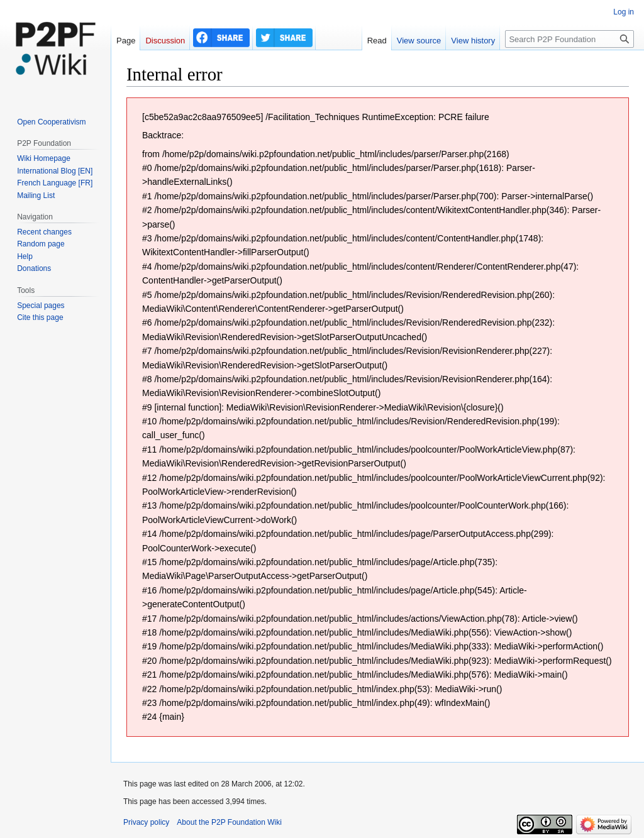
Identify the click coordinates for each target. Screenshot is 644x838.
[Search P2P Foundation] (569, 39)
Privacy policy (146, 822)
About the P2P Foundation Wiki (229, 822)
